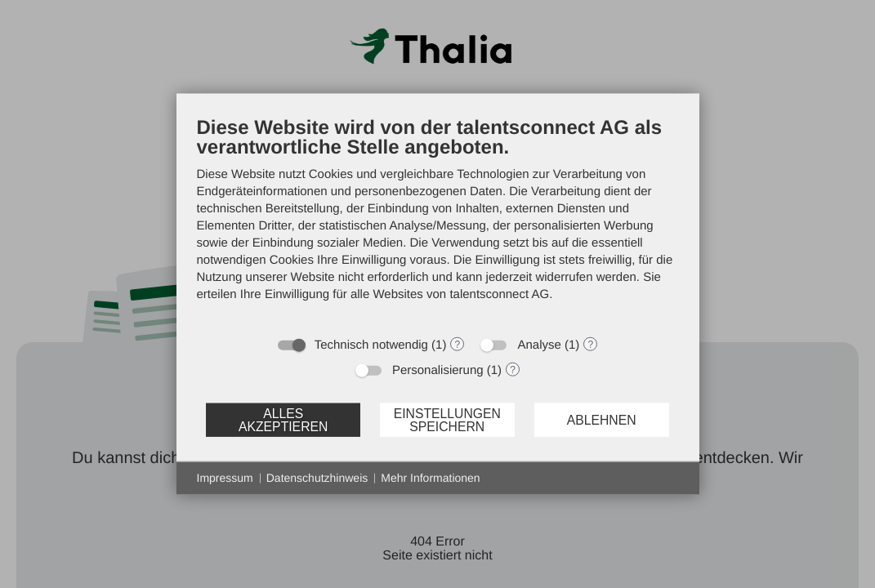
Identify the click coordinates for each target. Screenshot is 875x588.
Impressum (225, 478)
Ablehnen (602, 419)
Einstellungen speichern (447, 419)
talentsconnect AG (499, 294)
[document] (438, 221)
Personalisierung (438, 370)
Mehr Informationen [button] (430, 478)
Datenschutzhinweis (317, 478)
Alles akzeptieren (283, 419)
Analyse (539, 345)
